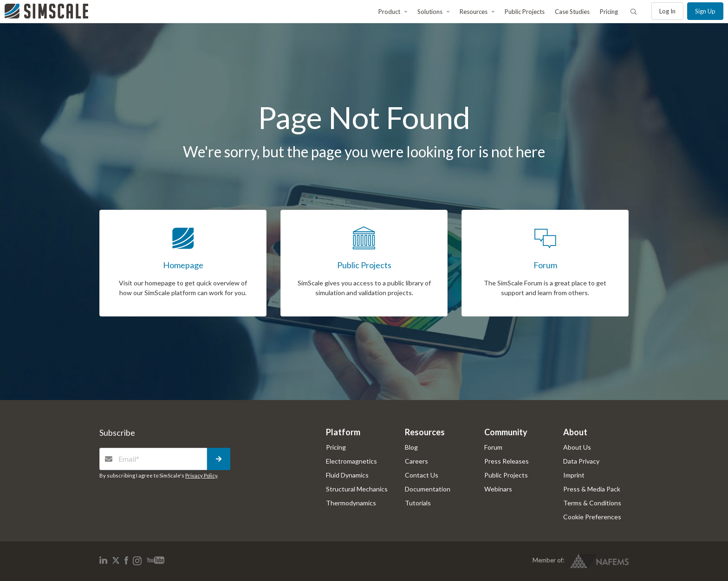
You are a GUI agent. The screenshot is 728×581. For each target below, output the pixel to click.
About (575, 432)
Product (389, 12)
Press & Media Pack (592, 489)
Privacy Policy (201, 475)
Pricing (609, 12)
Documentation (428, 489)
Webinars (498, 489)
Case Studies (572, 12)
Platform (343, 432)
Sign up (705, 11)
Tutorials (418, 503)
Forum (493, 447)
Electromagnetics (351, 461)
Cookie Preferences (592, 517)
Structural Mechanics (357, 489)
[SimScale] (46, 11)
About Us (577, 447)
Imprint (574, 475)
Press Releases (507, 461)
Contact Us (422, 475)
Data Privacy (581, 461)
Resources (474, 12)
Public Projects (525, 12)
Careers (416, 461)
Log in (667, 11)
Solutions (430, 12)
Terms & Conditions (592, 503)
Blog (411, 447)
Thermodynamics (351, 503)
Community (506, 432)
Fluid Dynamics (347, 475)
